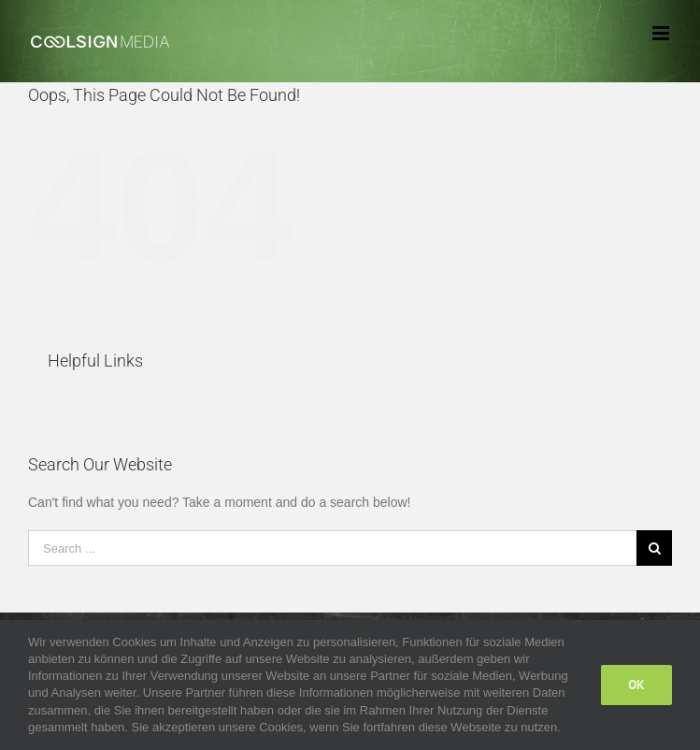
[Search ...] (332, 548)
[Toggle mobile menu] (662, 33)
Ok (636, 685)
